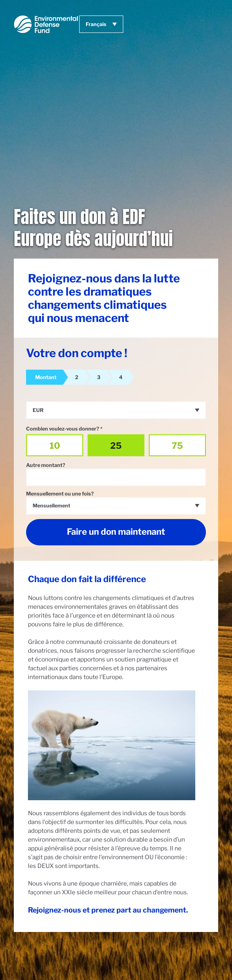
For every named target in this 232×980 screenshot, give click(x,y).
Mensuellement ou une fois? (60, 494)
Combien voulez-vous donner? (64, 429)
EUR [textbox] (38, 410)
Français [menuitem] (96, 24)
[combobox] (116, 410)
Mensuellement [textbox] (51, 506)
